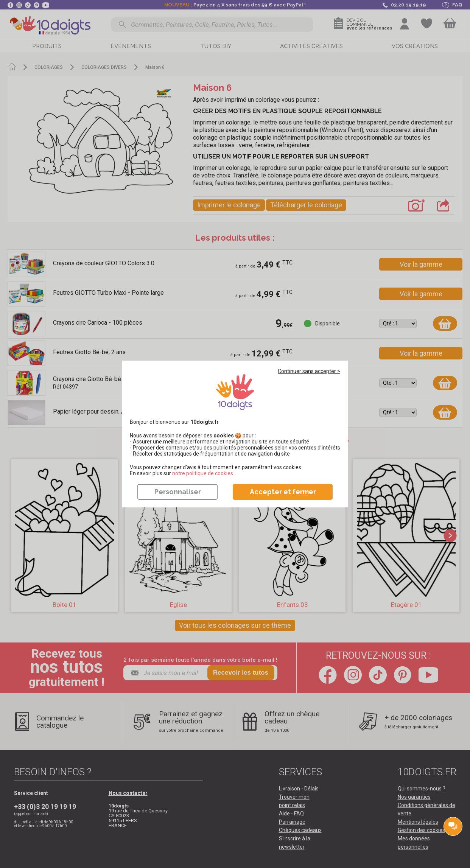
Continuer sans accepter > (309, 371)
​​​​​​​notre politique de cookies (203, 473)
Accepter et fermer (283, 492)
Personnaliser (178, 492)
